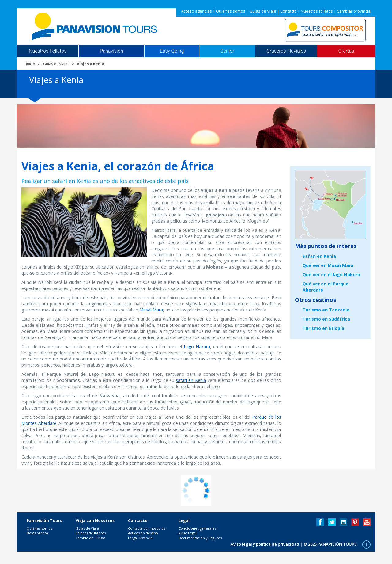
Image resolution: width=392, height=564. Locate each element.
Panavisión (111, 51)
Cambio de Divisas (90, 538)
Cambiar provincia (354, 11)
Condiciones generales (197, 528)
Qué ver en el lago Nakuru (331, 274)
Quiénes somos (231, 11)
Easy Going (172, 51)
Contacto (288, 11)
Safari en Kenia (319, 256)
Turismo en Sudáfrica (326, 319)
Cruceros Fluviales (286, 51)
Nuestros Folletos (48, 51)
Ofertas (346, 51)
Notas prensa (37, 533)
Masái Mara (151, 310)
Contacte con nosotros (147, 528)
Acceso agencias (196, 11)
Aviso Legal (188, 533)
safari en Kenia (191, 380)
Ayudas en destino (143, 533)
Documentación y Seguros (200, 538)
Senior (227, 51)
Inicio (31, 64)
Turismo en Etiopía (323, 328)
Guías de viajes (56, 64)
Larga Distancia (140, 538)
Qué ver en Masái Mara (328, 265)
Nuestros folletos (317, 11)
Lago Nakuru (197, 347)
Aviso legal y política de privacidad (265, 544)
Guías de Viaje (263, 11)
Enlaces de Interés (91, 533)
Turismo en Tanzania (326, 310)
